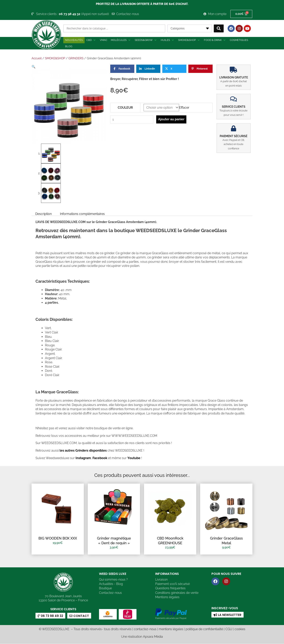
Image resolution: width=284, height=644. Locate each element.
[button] (91, 40)
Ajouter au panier (172, 119)
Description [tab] (43, 214)
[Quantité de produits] (132, 119)
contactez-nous (145, 629)
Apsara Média (153, 637)
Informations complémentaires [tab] (83, 214)
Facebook (99, 458)
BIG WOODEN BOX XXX (58, 538)
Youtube (134, 458)
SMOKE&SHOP (55, 58)
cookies (240, 629)
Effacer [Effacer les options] (184, 108)
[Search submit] (219, 28)
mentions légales (171, 629)
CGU (229, 629)
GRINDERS (76, 58)
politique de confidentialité (204, 629)
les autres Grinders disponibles (83, 451)
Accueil (37, 58)
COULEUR (125, 108)
